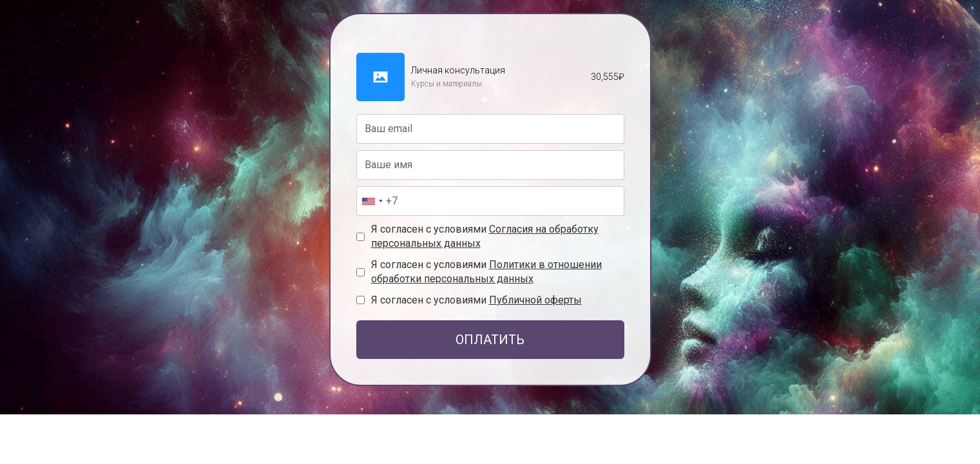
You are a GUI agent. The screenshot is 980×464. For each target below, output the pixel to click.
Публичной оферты (535, 300)
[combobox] (372, 201)
